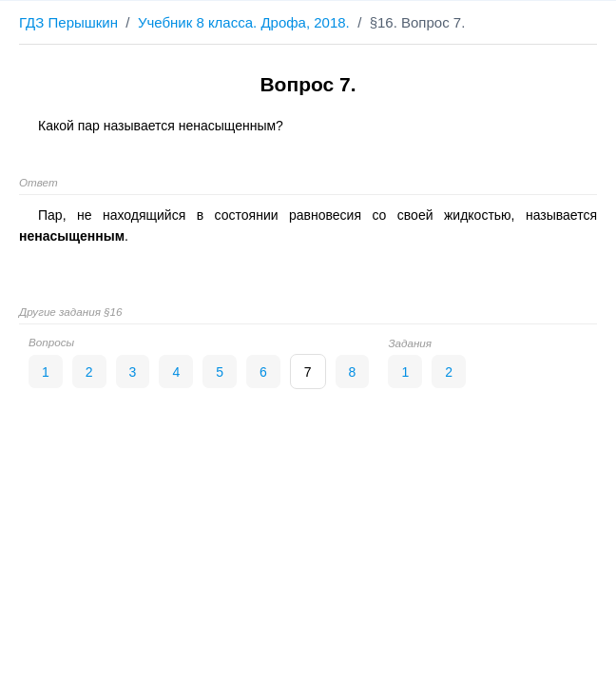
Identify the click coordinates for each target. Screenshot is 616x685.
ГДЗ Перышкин (68, 22)
